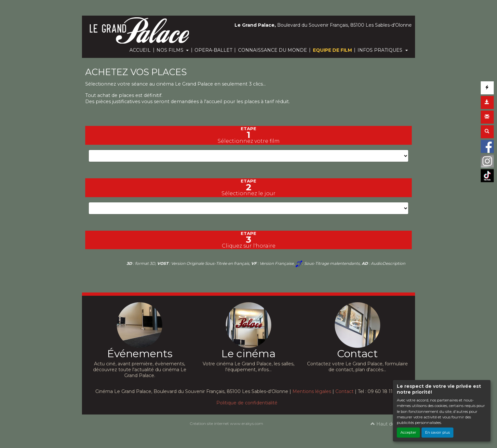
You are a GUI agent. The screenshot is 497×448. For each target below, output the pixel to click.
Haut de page (390, 424)
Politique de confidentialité (247, 403)
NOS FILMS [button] (171, 50)
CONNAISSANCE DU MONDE (273, 50)
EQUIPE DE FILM (332, 50)
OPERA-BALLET (213, 50)
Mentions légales (312, 391)
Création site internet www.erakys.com (226, 423)
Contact (344, 391)
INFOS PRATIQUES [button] (381, 50)
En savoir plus (437, 432)
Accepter (408, 432)
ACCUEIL (140, 50)
